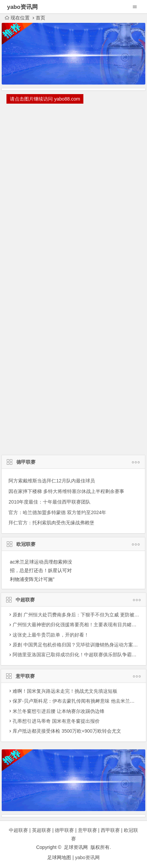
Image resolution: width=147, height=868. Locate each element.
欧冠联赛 (73, 545)
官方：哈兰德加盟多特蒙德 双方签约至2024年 (57, 512)
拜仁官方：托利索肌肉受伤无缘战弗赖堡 (51, 523)
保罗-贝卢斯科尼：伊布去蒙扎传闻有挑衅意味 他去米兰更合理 (78, 701)
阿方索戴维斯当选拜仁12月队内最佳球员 (52, 481)
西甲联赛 (110, 830)
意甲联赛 (73, 677)
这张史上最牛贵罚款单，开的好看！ (51, 635)
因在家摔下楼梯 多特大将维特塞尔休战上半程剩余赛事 (66, 491)
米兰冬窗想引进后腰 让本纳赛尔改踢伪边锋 (59, 711)
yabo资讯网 (87, 857)
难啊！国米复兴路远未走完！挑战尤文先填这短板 (65, 691)
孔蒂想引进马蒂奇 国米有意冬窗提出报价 (56, 721)
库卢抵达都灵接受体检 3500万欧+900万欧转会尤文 (67, 731)
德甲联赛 (73, 463)
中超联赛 (73, 600)
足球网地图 (59, 857)
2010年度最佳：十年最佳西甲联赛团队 (50, 502)
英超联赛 (42, 830)
